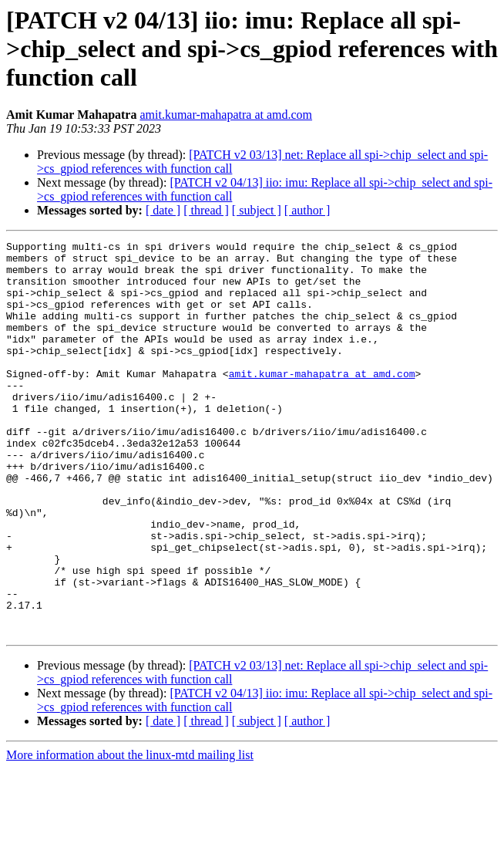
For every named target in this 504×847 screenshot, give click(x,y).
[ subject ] (257, 210)
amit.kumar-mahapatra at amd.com (226, 115)
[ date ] (163, 210)
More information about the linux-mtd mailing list (130, 834)
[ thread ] (206, 210)
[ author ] (307, 210)
